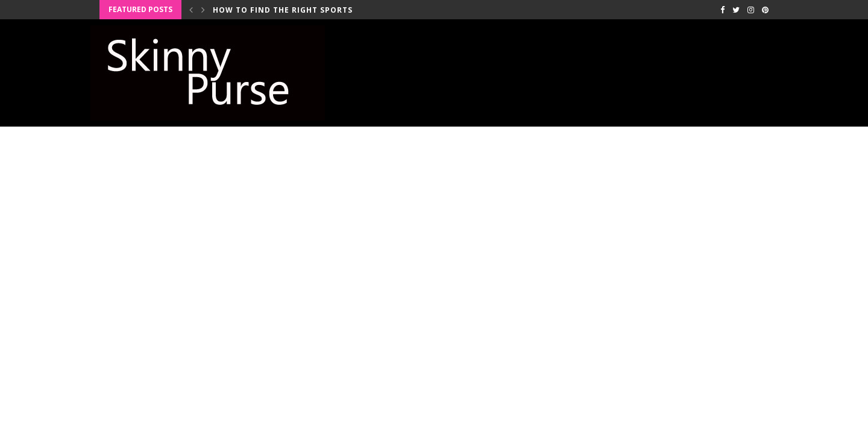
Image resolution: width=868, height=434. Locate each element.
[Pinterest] (765, 10)
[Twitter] (736, 10)
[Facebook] (722, 10)
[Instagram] (751, 10)
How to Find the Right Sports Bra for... (306, 10)
